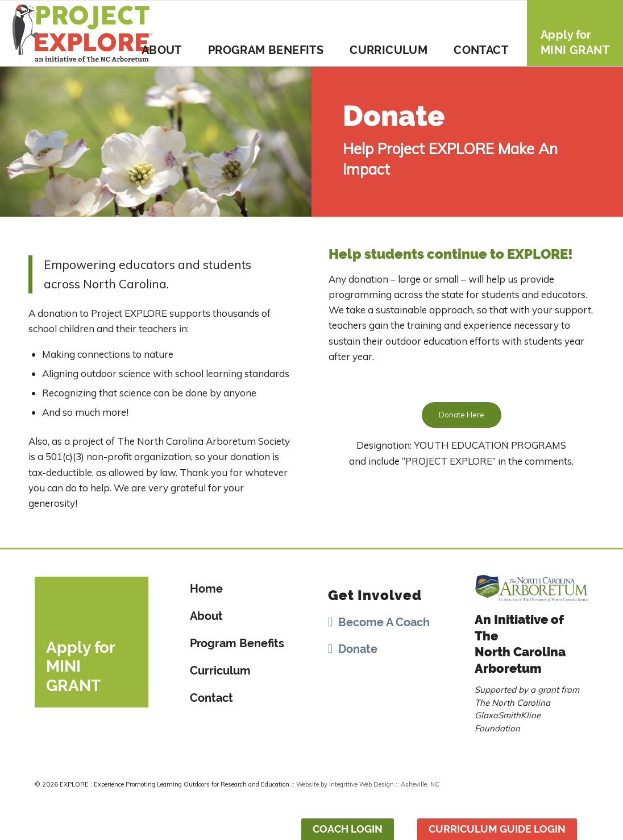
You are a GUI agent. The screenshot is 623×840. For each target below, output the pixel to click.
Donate (358, 649)
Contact (211, 698)
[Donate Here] (462, 415)
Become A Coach (384, 622)
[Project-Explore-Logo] (83, 33)
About (206, 616)
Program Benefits (237, 643)
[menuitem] (162, 33)
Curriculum (220, 671)
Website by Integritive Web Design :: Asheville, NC (368, 784)
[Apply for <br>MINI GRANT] (92, 642)
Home (206, 589)
